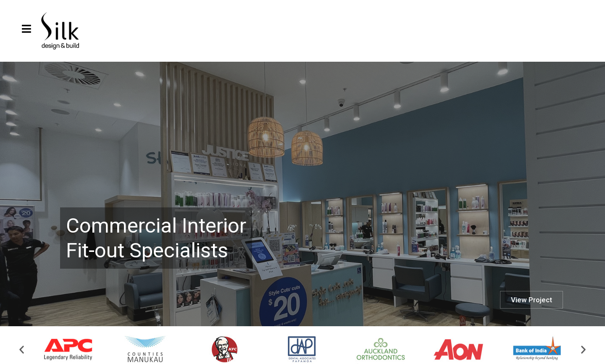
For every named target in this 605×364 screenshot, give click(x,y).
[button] (22, 352)
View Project (531, 300)
